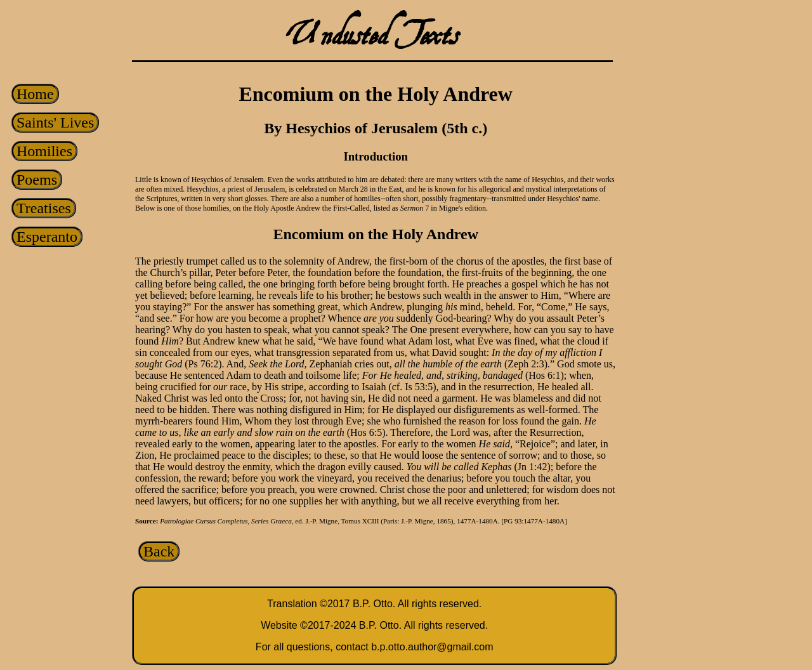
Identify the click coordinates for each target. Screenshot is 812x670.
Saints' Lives (55, 122)
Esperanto (47, 237)
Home (35, 94)
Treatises (44, 208)
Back (159, 551)
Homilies (44, 151)
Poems (37, 180)
